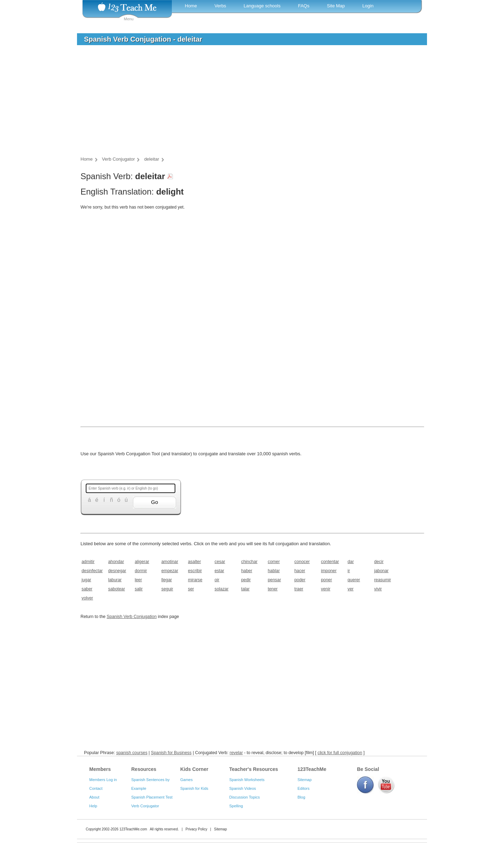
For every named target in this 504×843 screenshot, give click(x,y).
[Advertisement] (247, 103)
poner (327, 580)
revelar (236, 753)
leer (138, 580)
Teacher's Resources (254, 769)
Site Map (336, 6)
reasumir (383, 580)
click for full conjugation (340, 753)
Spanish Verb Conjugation (132, 617)
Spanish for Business (171, 753)
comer (274, 562)
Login (368, 6)
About (94, 797)
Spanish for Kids (194, 788)
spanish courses (132, 753)
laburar (115, 580)
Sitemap (304, 780)
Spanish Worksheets (247, 780)
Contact (96, 788)
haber (247, 571)
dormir (141, 571)
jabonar (381, 571)
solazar (222, 589)
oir (217, 580)
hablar (274, 571)
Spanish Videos (243, 788)
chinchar (249, 562)
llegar (167, 580)
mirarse (195, 580)
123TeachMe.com (133, 829)
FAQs (304, 6)
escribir (195, 571)
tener (273, 589)
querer (354, 580)
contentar (330, 562)
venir (326, 589)
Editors (303, 788)
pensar (274, 580)
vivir (378, 589)
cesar (220, 562)
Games (186, 780)
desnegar (117, 571)
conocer (302, 562)
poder (300, 580)
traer (299, 589)
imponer (329, 571)
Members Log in (103, 780)
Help (93, 806)
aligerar (142, 562)
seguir (167, 589)
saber (87, 589)
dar (351, 562)
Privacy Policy (196, 829)
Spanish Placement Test (152, 797)
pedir (246, 580)
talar (245, 589)
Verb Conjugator (145, 806)
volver (87, 598)
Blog (301, 797)
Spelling (236, 806)
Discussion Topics (244, 797)
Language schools (262, 6)
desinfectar (92, 571)
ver (351, 589)
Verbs (220, 6)
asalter (194, 562)
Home (191, 6)
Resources (144, 769)
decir (379, 562)
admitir (88, 562)
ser (191, 589)
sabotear (117, 589)
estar (219, 571)
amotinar (170, 562)
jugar (86, 580)
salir (139, 589)
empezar (170, 571)
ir (349, 571)
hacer (300, 571)
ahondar (116, 562)
